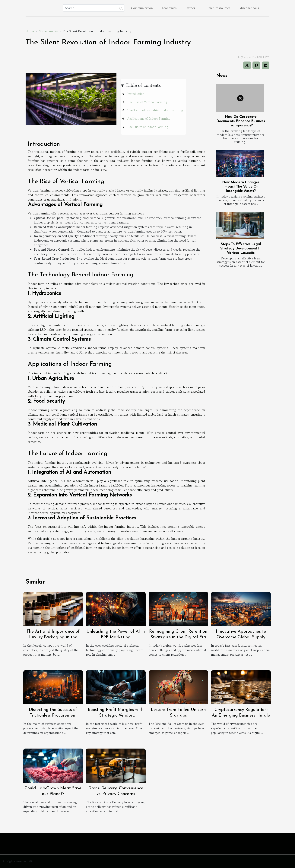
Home (30, 31)
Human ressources (217, 8)
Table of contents (143, 85)
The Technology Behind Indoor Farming (155, 110)
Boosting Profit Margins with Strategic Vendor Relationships (116, 716)
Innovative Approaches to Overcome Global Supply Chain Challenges (241, 637)
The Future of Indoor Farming (148, 127)
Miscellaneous (249, 8)
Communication (142, 8)
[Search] (94, 8)
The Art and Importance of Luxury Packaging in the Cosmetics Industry (53, 637)
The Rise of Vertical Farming (147, 102)
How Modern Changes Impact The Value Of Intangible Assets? (241, 187)
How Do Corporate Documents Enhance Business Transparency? (241, 121)
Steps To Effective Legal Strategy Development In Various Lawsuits (241, 249)
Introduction (136, 94)
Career (190, 8)
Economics (169, 8)
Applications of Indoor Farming (149, 119)
